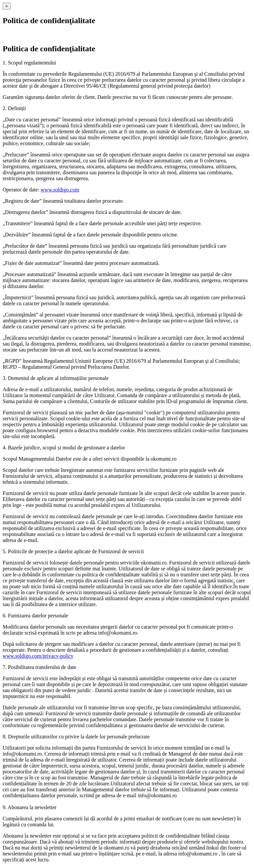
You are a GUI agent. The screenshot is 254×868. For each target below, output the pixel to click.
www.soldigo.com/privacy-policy (38, 656)
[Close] (7, 6)
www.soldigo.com (60, 190)
